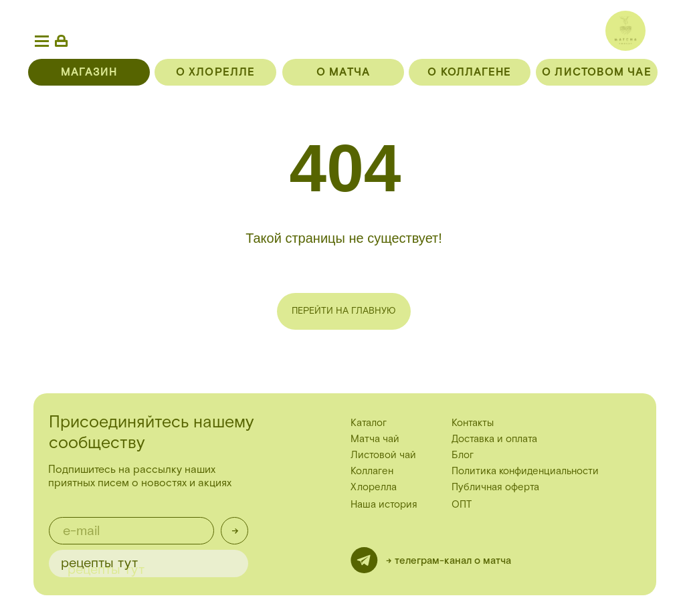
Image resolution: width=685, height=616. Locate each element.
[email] (131, 531)
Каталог (369, 423)
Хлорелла (374, 487)
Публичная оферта (495, 487)
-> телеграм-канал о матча (449, 561)
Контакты (473, 423)
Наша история (384, 505)
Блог (463, 455)
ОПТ (462, 505)
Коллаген (372, 471)
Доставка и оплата (494, 439)
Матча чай (375, 439)
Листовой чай (383, 455)
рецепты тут (99, 563)
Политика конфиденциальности (525, 471)
